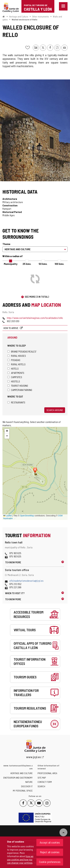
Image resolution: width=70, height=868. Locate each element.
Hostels (14, 381)
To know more (13, 562)
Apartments (16, 373)
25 (27, 264)
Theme (6, 244)
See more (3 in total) (37, 297)
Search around (55, 410)
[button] (7, 431)
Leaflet (7, 516)
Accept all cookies (50, 842)
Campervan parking (20, 390)
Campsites (15, 377)
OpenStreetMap (27, 516)
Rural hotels (16, 364)
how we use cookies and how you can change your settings (20, 859)
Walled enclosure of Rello (25, 19)
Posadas (14, 360)
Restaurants (16, 402)
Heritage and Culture (19, 16)
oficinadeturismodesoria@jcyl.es (26, 581)
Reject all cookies (50, 852)
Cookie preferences (50, 862)
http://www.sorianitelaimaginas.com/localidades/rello (35, 318)
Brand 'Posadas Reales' (22, 351)
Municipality (11, 264)
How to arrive (11, 328)
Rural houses (17, 356)
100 (59, 264)
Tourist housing (18, 386)
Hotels (13, 368)
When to (15, 593)
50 (43, 264)
